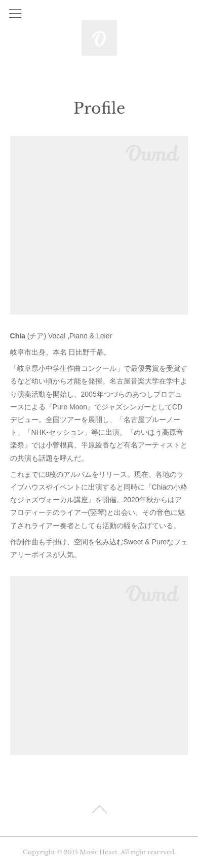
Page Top (99, 811)
